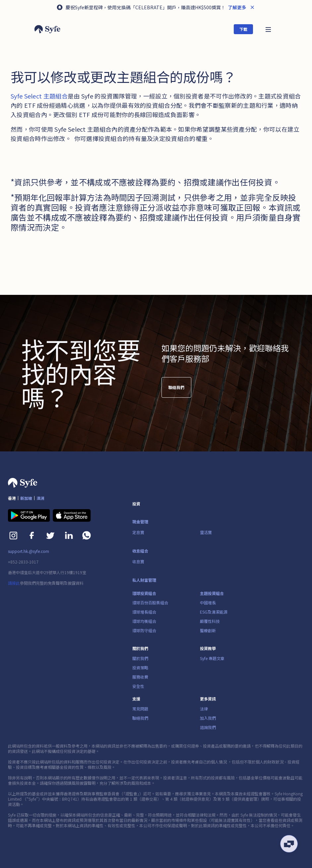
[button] (268, 29)
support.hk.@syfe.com (29, 551)
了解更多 (237, 7)
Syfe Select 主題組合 (39, 96)
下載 (243, 29)
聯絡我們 (176, 390)
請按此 (14, 583)
